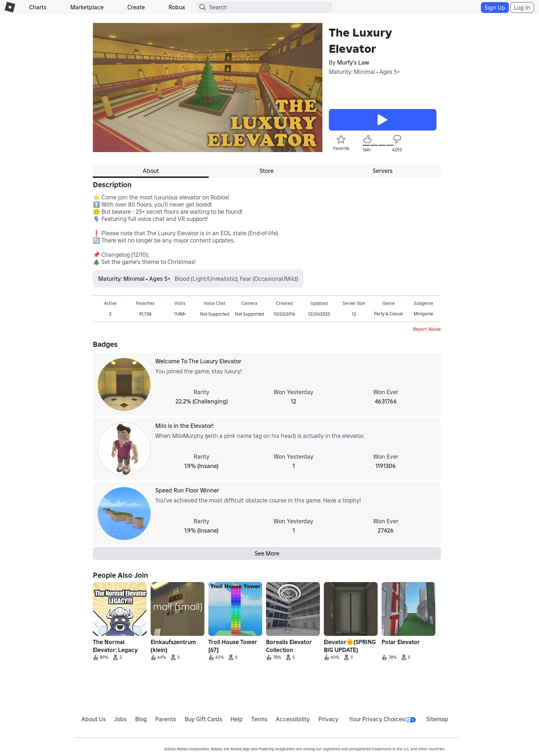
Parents (166, 719)
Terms (259, 719)
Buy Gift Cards (204, 719)
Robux (177, 7)
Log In (522, 8)
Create (136, 7)
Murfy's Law (353, 62)
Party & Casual (389, 314)
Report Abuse (427, 329)
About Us (94, 719)
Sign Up (495, 8)
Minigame (424, 314)
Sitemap (437, 719)
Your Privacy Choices (382, 719)
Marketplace (87, 7)
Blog (141, 719)
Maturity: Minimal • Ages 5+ (364, 72)
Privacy (328, 719)
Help (237, 719)
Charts (38, 7)
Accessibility (293, 719)
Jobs (120, 719)
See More (267, 553)
